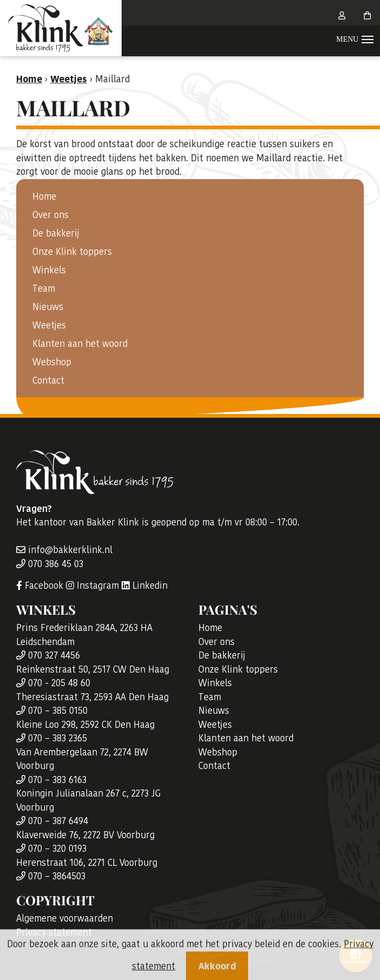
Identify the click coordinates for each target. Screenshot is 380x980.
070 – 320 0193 (51, 849)
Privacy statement (54, 932)
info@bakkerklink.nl (64, 550)
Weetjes (49, 325)
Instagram (92, 586)
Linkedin (145, 586)
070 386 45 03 (50, 564)
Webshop (52, 362)
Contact (48, 380)
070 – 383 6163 (51, 780)
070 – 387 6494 (52, 821)
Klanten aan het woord (80, 344)
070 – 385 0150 (52, 711)
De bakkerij (56, 233)
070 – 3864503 (51, 876)
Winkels (49, 270)
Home (44, 196)
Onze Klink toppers (72, 252)
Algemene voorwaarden (65, 918)
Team (44, 288)
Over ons (51, 215)
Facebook (40, 586)
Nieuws (48, 307)
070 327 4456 (48, 655)
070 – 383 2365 (52, 738)
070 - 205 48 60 (53, 683)
